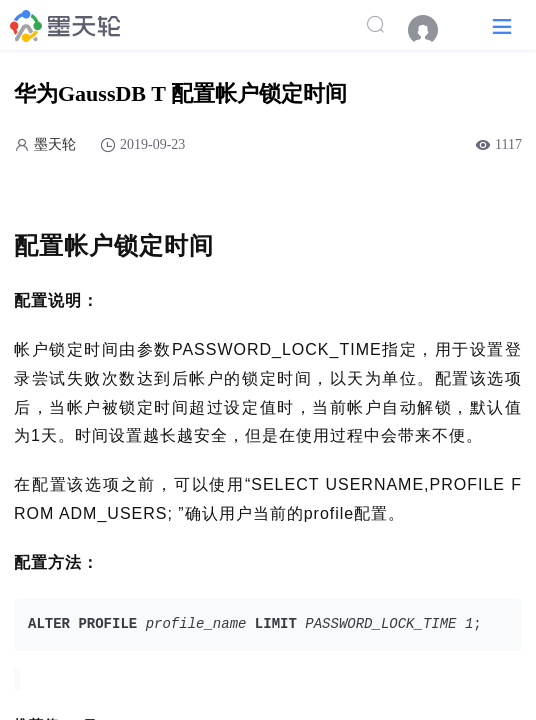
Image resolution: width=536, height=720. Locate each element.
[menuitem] (433, 30)
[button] (502, 25)
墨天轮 (55, 144)
